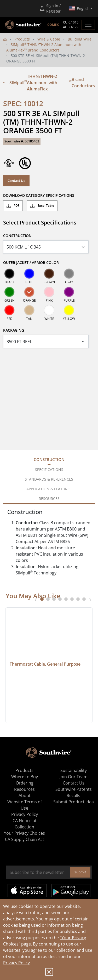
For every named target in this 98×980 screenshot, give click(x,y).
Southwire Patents (74, 789)
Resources (24, 789)
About (25, 795)
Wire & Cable (49, 39)
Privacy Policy (16, 963)
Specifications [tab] (49, 469)
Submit (80, 872)
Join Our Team (74, 777)
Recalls (73, 795)
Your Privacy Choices (24, 833)
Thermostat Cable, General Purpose (45, 664)
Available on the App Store (27, 891)
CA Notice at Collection (25, 824)
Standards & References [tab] (49, 479)
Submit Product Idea (74, 802)
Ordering (25, 783)
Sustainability (74, 770)
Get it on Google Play (71, 891)
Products (22, 39)
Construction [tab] (49, 459)
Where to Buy (25, 777)
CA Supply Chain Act (25, 839)
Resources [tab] (49, 498)
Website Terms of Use (25, 805)
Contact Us (16, 181)
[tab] (42, 599)
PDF (13, 206)
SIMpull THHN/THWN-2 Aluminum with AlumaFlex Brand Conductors (49, 83)
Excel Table (42, 206)
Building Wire (80, 39)
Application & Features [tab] (49, 489)
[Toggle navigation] (88, 25)
